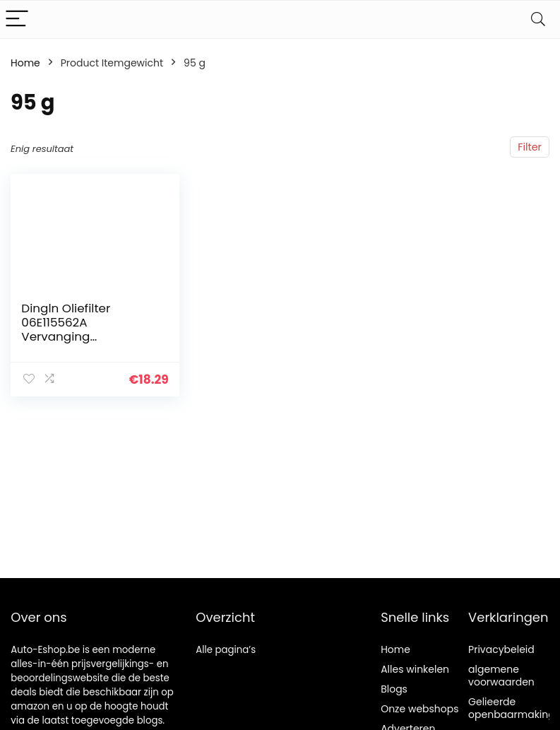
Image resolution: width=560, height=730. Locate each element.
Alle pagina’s (226, 650)
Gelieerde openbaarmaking (512, 708)
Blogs (394, 689)
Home (25, 63)
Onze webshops (419, 709)
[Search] (538, 19)
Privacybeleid (501, 649)
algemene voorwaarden (501, 676)
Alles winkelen (415, 669)
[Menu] (17, 19)
